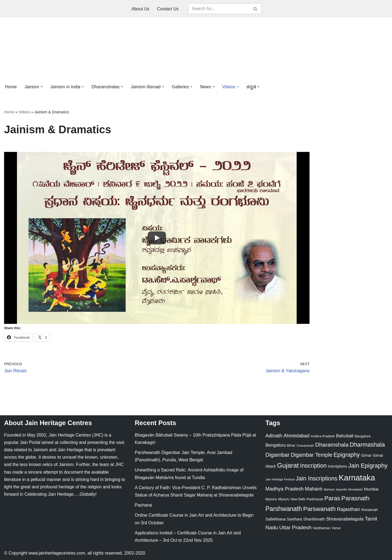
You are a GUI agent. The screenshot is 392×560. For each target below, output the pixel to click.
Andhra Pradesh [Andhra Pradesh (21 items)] (323, 436)
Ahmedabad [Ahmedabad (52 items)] (296, 436)
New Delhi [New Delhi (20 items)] (298, 499)
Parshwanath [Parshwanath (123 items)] (284, 509)
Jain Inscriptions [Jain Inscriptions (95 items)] (317, 479)
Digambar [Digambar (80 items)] (278, 455)
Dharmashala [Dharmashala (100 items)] (367, 445)
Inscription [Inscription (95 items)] (313, 466)
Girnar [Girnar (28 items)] (366, 455)
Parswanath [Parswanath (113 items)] (319, 509)
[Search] (219, 9)
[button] (42, 87)
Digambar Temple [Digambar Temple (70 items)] (312, 455)
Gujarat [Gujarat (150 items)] (288, 465)
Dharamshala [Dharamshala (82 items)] (332, 445)
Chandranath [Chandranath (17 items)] (305, 446)
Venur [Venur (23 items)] (336, 528)
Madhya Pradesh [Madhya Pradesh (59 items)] (284, 489)
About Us (140, 9)
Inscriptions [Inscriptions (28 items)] (337, 466)
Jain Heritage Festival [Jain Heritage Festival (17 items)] (280, 479)
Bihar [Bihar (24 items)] (291, 445)
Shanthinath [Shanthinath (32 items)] (314, 519)
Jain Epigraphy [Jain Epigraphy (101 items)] (368, 466)
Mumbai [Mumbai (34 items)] (371, 489)
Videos (24, 112)
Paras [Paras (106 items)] (332, 498)
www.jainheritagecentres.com (57, 553)
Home (11, 87)
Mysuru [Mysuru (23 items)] (284, 499)
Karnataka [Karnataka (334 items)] (357, 478)
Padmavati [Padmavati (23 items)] (315, 499)
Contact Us (168, 9)
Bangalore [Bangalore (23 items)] (363, 436)
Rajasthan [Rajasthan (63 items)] (348, 509)
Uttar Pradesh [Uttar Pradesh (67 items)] (295, 527)
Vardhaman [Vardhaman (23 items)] (322, 528)
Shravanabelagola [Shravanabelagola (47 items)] (345, 519)
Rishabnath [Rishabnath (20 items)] (369, 510)
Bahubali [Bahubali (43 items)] (345, 436)
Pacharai (143, 505)
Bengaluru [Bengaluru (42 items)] (276, 445)
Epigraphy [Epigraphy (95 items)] (347, 455)
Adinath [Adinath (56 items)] (274, 436)
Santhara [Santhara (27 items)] (295, 519)
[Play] (157, 238)
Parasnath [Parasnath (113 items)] (355, 498)
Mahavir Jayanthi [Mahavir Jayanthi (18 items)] (335, 489)
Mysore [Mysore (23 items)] (271, 499)
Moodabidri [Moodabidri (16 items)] (356, 489)
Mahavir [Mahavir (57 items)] (314, 489)
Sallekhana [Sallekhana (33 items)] (275, 519)
